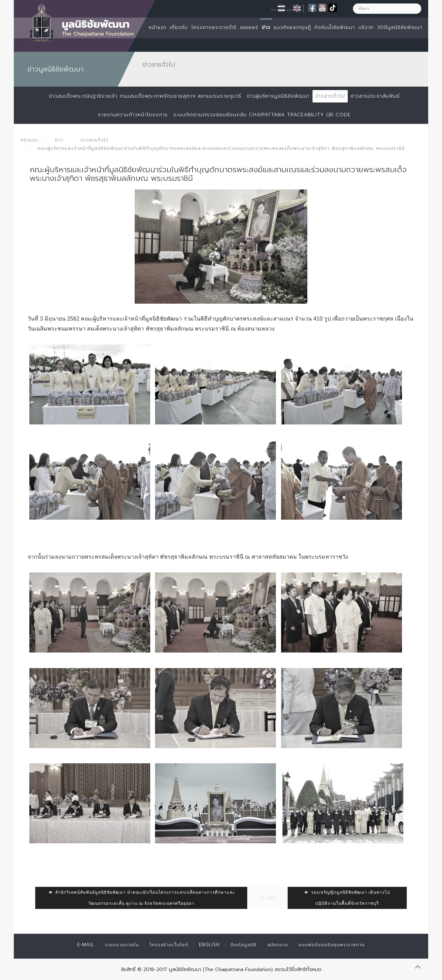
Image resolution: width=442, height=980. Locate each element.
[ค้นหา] (387, 9)
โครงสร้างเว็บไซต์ (169, 945)
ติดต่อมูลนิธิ (243, 945)
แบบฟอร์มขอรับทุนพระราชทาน (332, 945)
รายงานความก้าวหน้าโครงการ (133, 115)
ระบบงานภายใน (122, 945)
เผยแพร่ (249, 27)
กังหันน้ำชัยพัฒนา (335, 27)
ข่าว (266, 27)
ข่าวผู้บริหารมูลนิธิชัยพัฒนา (278, 96)
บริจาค (366, 27)
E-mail (86, 945)
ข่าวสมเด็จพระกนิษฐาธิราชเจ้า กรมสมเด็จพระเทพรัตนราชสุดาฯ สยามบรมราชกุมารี (145, 96)
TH (273, 10)
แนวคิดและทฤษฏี (292, 27)
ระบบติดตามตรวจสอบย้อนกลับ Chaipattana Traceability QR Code (262, 115)
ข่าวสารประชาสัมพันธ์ (375, 96)
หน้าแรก (158, 27)
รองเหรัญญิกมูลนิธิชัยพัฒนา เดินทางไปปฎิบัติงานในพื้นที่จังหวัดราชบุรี (347, 898)
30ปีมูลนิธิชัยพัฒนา (400, 27)
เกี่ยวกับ (179, 27)
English (209, 945)
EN (289, 10)
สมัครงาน (278, 945)
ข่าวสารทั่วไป (330, 96)
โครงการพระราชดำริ (214, 27)
